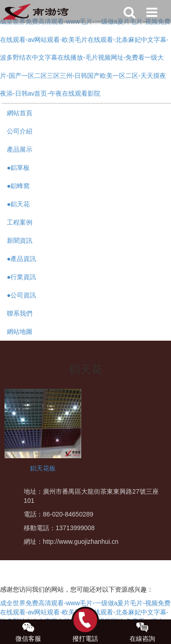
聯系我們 (20, 313)
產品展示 (20, 149)
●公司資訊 (21, 295)
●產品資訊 (21, 259)
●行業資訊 (21, 277)
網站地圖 (20, 332)
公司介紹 (20, 131)
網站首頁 (20, 113)
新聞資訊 (20, 240)
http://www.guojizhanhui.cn (81, 542)
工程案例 (20, 222)
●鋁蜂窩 (18, 186)
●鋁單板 (18, 168)
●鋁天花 (18, 204)
